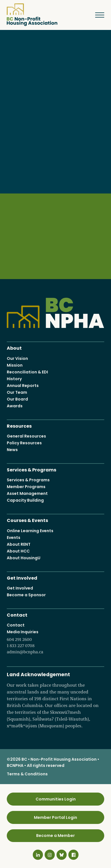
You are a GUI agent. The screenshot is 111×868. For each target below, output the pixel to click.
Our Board (17, 399)
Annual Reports (23, 385)
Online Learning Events (30, 530)
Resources (19, 425)
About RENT (19, 544)
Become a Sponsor (26, 595)
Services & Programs (31, 469)
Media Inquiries (56, 642)
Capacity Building (25, 500)
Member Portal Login (56, 817)
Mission (15, 365)
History (14, 378)
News (12, 450)
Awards (15, 406)
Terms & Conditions (27, 774)
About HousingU (24, 558)
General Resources (26, 436)
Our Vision (17, 358)
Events (14, 537)
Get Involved (22, 577)
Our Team (17, 392)
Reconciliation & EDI (27, 372)
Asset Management (27, 493)
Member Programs (26, 487)
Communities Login (56, 799)
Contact (17, 614)
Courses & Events (27, 520)
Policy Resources (24, 443)
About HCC (18, 551)
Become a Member (56, 836)
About (14, 348)
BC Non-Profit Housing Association (32, 15)
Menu (96, 15)
